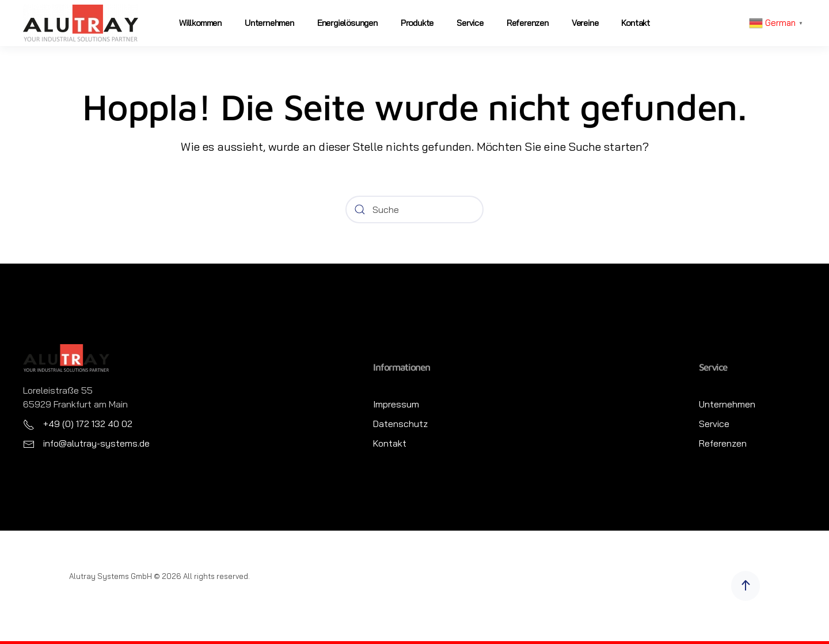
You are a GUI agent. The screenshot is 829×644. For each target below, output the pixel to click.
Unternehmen (269, 23)
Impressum (396, 404)
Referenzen (528, 23)
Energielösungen (347, 23)
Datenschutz (400, 424)
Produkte (417, 23)
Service (470, 23)
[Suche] (414, 209)
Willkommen (200, 23)
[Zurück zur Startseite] (81, 23)
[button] (746, 586)
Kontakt (636, 23)
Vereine (585, 23)
